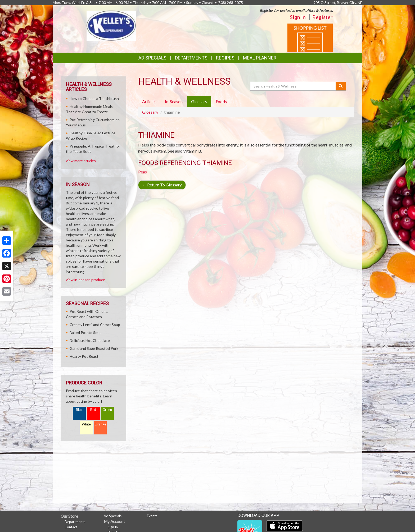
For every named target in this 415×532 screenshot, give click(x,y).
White (86, 424)
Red (93, 410)
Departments (75, 522)
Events (152, 516)
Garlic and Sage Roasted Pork (94, 348)
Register (322, 17)
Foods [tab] (221, 101)
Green (107, 410)
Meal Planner (260, 58)
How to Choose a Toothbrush (94, 98)
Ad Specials (152, 58)
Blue (79, 410)
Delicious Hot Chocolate (90, 340)
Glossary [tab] (199, 101)
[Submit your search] (341, 86)
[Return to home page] (111, 25)
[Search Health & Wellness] (293, 86)
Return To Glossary (162, 185)
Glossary (150, 112)
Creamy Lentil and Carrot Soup (95, 325)
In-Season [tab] (174, 101)
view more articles (81, 161)
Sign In (298, 17)
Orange (100, 424)
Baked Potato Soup (86, 332)
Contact (71, 527)
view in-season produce (85, 280)
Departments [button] (191, 58)
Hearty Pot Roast (84, 356)
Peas (143, 172)
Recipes (225, 58)
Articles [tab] (149, 101)
